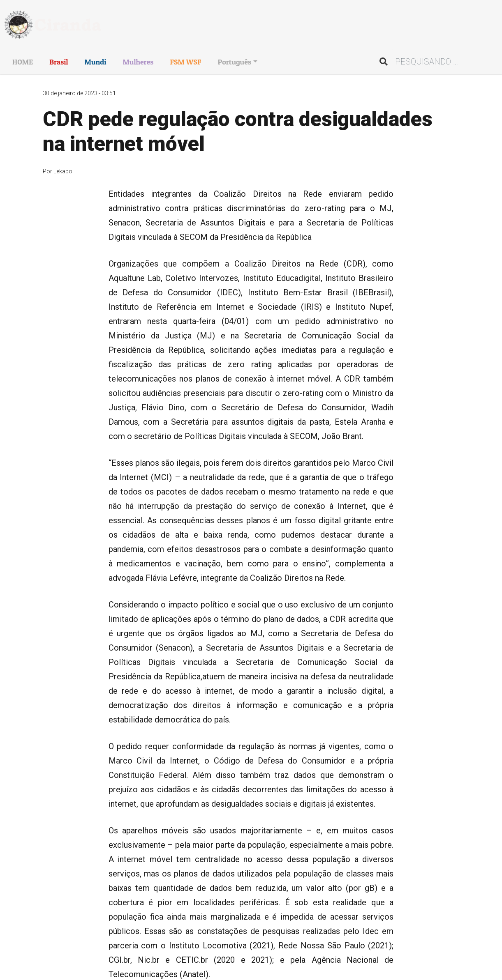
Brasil (59, 62)
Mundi (96, 62)
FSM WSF (185, 62)
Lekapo (63, 171)
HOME (23, 62)
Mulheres (138, 62)
